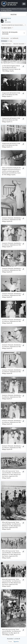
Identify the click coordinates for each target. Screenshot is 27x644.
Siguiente (16, 641)
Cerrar (9, 18)
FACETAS (14, 15)
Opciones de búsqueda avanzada (10, 33)
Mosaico (4, 41)
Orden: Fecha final (6, 44)
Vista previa (5, 38)
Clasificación (14, 38)
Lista (10, 41)
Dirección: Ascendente (19, 44)
